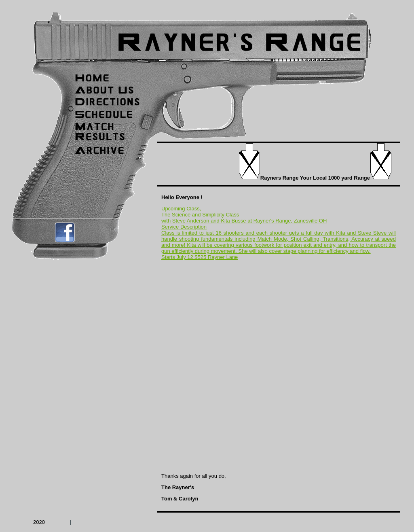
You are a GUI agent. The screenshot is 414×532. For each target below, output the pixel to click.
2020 (39, 522)
